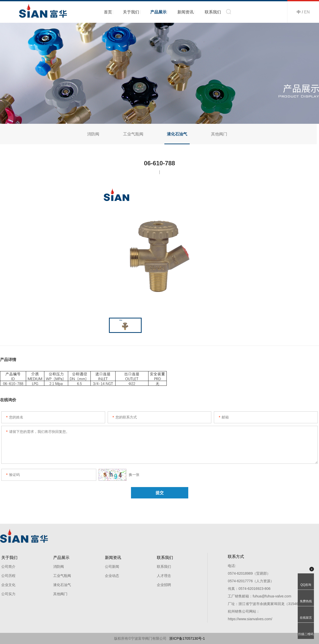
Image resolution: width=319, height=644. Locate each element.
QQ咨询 (306, 585)
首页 (108, 12)
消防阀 (89, 134)
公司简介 (8, 567)
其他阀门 (216, 134)
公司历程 (8, 576)
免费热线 (306, 601)
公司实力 (8, 594)
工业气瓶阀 (129, 134)
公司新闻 (112, 567)
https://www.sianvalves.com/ (250, 619)
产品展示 (158, 12)
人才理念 (164, 576)
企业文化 (8, 585)
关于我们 (131, 12)
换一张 (119, 475)
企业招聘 (164, 585)
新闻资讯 (185, 12)
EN (307, 12)
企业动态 (112, 576)
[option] (159, 247)
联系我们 (213, 12)
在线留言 (306, 618)
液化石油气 (174, 134)
